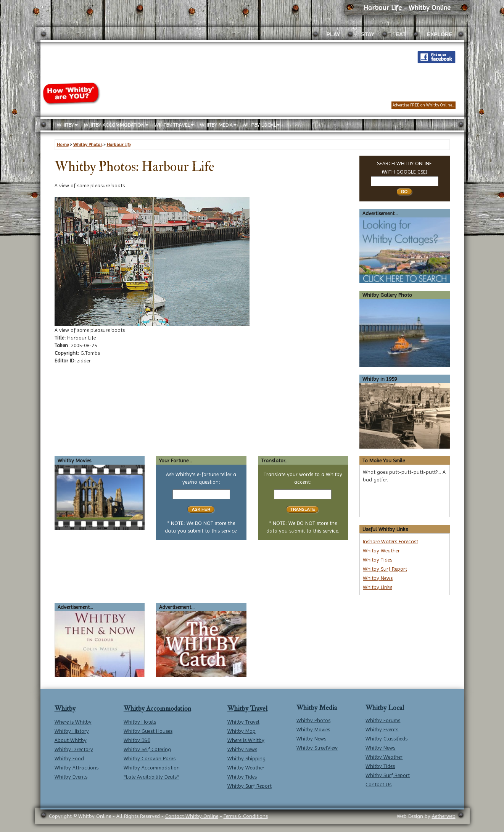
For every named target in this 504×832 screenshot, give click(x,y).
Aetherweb (444, 816)
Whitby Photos (313, 720)
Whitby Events (71, 777)
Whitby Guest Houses (148, 731)
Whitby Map (242, 731)
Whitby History (72, 731)
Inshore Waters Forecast (390, 541)
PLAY (333, 34)
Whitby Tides (378, 560)
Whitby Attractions (76, 768)
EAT (401, 34)
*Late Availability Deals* (151, 777)
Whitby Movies (313, 729)
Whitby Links (378, 587)
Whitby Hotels (140, 722)
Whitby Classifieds (386, 739)
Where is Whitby (73, 722)
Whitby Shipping (246, 758)
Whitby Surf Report (385, 569)
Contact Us (378, 784)
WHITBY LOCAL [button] (261, 125)
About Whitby (71, 740)
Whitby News (378, 578)
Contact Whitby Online (192, 816)
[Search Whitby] (405, 181)
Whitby (65, 709)
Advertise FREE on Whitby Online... (423, 105)
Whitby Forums (383, 720)
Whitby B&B (137, 740)
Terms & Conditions (246, 816)
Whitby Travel (247, 709)
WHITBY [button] (67, 125)
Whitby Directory (74, 749)
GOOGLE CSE (411, 172)
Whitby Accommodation (157, 709)
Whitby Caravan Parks (150, 758)
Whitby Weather (381, 550)
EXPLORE (440, 34)
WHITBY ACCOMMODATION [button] (116, 125)
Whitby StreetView (317, 748)
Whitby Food (69, 758)
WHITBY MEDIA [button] (218, 125)
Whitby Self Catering (147, 749)
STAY (368, 34)
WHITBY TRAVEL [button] (174, 125)
